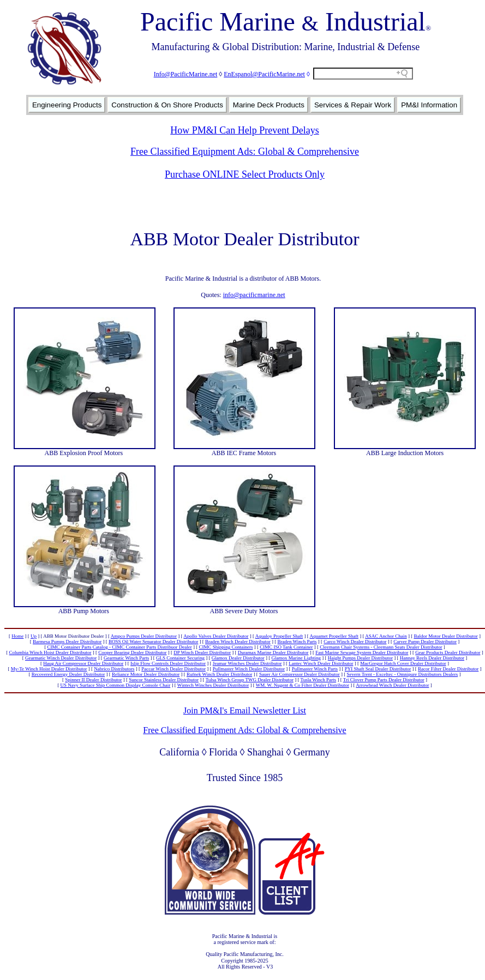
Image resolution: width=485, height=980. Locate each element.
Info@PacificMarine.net (186, 74)
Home (17, 636)
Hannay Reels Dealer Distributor (432, 658)
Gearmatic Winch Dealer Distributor (61, 658)
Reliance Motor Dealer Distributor (146, 674)
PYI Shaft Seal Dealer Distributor (378, 669)
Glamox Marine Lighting (296, 658)
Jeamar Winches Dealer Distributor (247, 663)
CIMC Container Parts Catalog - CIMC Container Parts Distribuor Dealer (119, 647)
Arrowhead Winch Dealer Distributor (392, 685)
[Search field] (363, 74)
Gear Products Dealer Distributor (448, 652)
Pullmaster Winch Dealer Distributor (249, 669)
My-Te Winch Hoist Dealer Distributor (49, 669)
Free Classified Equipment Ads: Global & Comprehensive (245, 152)
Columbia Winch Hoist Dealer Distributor (50, 652)
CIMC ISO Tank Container (286, 647)
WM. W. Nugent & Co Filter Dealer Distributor (303, 685)
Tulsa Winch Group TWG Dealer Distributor (250, 680)
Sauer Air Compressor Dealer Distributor (300, 674)
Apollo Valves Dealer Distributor (216, 636)
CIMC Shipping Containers (226, 647)
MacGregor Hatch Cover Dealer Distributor (403, 663)
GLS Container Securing (180, 658)
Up (34, 636)
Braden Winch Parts (297, 642)
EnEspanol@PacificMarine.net (264, 74)
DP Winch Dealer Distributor (202, 652)
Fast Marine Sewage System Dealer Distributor (362, 652)
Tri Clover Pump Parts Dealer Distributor (384, 680)
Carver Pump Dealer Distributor (425, 642)
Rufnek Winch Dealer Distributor (219, 674)
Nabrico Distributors (114, 669)
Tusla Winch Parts (318, 680)
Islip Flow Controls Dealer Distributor (168, 663)
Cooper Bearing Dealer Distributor (132, 652)
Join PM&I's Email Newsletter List (245, 710)
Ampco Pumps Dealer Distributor (144, 636)
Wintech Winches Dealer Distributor (213, 685)
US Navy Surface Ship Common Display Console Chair (116, 685)
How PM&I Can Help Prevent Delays (244, 130)
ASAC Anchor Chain (386, 636)
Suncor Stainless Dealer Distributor (164, 680)
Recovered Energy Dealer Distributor (68, 674)
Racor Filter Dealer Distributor (448, 669)
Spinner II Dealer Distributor (93, 680)
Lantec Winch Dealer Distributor (321, 663)
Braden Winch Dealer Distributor (238, 642)
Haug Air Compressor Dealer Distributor (83, 663)
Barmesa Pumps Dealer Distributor (67, 642)
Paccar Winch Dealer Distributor (173, 669)
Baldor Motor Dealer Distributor (445, 636)
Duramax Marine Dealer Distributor (273, 652)
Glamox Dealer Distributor (238, 658)
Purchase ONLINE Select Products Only (245, 174)
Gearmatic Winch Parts (126, 658)
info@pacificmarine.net (254, 295)
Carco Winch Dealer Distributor (355, 642)
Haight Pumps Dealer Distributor (360, 658)
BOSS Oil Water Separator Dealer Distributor (153, 642)
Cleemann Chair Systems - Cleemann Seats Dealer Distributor (381, 647)
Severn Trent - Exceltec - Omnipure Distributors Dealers (403, 674)
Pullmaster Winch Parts (315, 669)
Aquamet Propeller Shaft (334, 636)
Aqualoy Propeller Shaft (279, 636)
